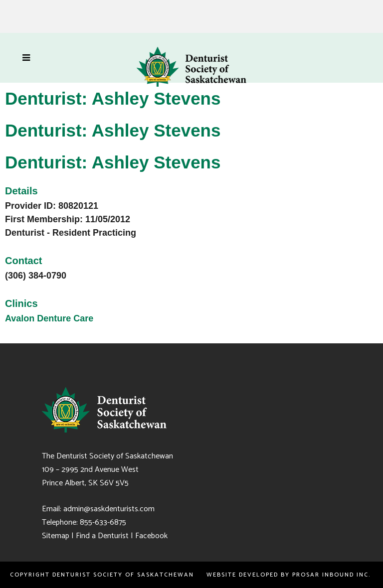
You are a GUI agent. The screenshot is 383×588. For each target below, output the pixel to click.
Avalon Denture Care (49, 318)
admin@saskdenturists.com (109, 509)
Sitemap (56, 536)
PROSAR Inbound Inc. (333, 575)
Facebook (151, 536)
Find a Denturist (102, 536)
